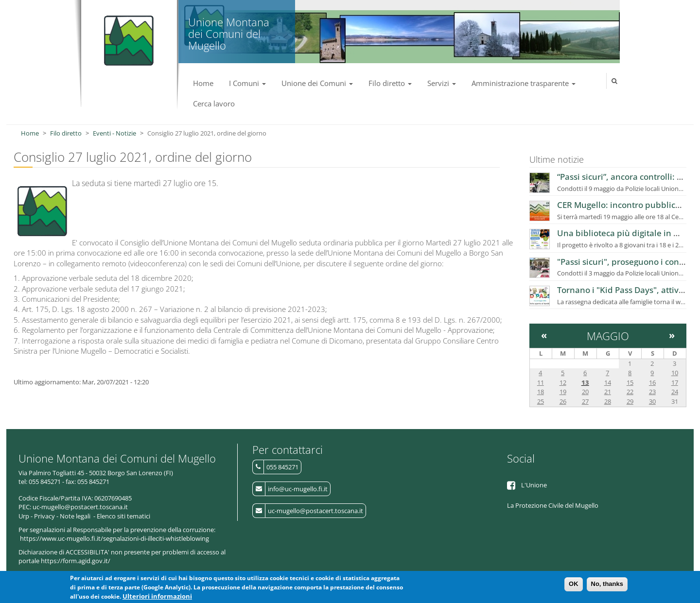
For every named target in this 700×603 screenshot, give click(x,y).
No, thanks (607, 585)
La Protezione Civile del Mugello (553, 505)
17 (675, 382)
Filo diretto (390, 83)
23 (652, 392)
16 (652, 382)
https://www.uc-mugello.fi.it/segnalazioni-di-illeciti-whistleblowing (114, 538)
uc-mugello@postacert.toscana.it (315, 511)
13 (585, 382)
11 (541, 382)
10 (675, 373)
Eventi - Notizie (114, 133)
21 (608, 392)
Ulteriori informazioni (157, 597)
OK (574, 585)
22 (630, 392)
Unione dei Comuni (317, 83)
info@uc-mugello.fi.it (298, 489)
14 (608, 382)
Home (203, 83)
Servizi (442, 83)
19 (563, 392)
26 (563, 401)
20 (585, 392)
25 (541, 401)
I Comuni (247, 83)
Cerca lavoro (214, 103)
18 (541, 392)
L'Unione (534, 485)
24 (675, 392)
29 (630, 401)
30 (652, 401)
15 (630, 382)
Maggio (608, 336)
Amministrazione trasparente (524, 83)
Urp (24, 516)
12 (563, 382)
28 (608, 401)
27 (585, 401)
